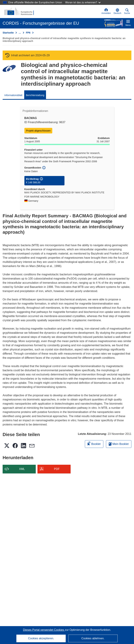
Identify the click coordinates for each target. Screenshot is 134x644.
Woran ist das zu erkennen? (83, 2)
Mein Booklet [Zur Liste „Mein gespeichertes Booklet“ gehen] (119, 444)
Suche (127, 11)
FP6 (28, 33)
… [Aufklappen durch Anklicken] (20, 33)
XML (22, 469)
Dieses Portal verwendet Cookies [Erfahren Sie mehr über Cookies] (44, 630)
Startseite (8, 33)
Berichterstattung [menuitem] (35, 95)
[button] (117, 11)
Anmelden (106, 11)
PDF (57, 469)
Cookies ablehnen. (93, 638)
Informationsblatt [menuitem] (13, 95)
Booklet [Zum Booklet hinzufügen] (94, 443)
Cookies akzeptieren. (41, 638)
